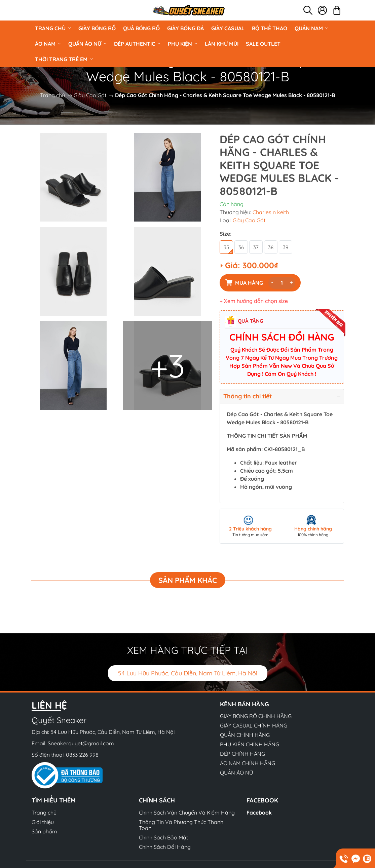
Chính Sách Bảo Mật (163, 837)
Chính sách (157, 800)
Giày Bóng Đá (185, 28)
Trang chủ (53, 28)
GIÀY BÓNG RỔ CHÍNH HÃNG (256, 716)
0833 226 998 (82, 755)
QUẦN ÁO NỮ (87, 44)
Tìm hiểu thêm (54, 800)
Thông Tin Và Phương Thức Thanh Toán (181, 825)
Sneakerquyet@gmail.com (81, 743)
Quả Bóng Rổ (141, 28)
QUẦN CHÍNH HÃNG (245, 735)
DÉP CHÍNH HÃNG (242, 754)
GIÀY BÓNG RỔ (97, 28)
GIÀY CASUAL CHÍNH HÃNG (254, 725)
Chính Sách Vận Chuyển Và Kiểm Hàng (187, 813)
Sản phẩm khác (188, 580)
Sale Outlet (263, 44)
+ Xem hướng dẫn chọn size (254, 301)
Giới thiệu (43, 822)
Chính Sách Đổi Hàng (165, 847)
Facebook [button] (262, 800)
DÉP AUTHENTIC (137, 44)
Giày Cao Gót (90, 95)
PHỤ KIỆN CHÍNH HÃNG (250, 744)
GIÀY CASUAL (228, 28)
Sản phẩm (44, 831)
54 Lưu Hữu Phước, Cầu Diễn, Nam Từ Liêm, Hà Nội (188, 673)
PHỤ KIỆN (183, 44)
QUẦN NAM (311, 28)
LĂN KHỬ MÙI (222, 44)
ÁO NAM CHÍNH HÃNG (248, 763)
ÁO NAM (48, 44)
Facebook (259, 813)
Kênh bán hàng (245, 704)
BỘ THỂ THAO (270, 28)
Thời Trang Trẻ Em (64, 59)
